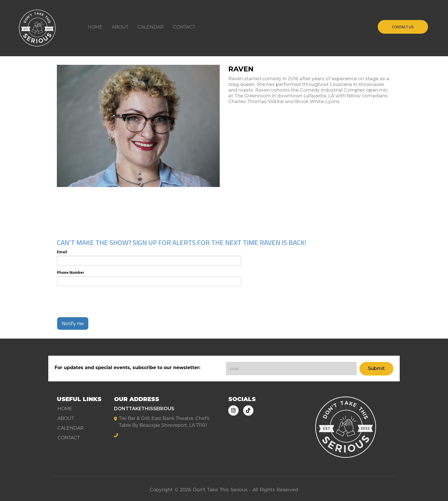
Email (62, 252)
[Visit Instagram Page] (233, 411)
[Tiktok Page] (248, 411)
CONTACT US (403, 27)
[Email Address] (291, 369)
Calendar (151, 27)
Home (95, 27)
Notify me (73, 323)
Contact (184, 27)
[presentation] (100, 301)
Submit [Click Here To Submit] (376, 368)
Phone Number (71, 272)
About (120, 27)
